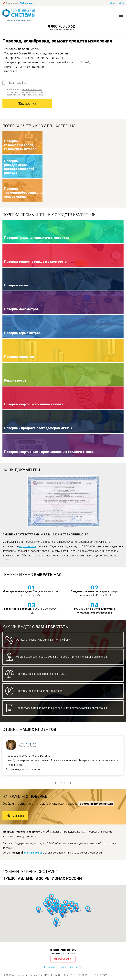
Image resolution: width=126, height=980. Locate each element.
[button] (71, 909)
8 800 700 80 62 (61, 26)
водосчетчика (28, 546)
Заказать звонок (63, 959)
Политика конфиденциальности (63, 967)
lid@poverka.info (116, 3)
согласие (39, 92)
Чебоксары (27, 3)
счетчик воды (33, 853)
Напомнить (15, 815)
